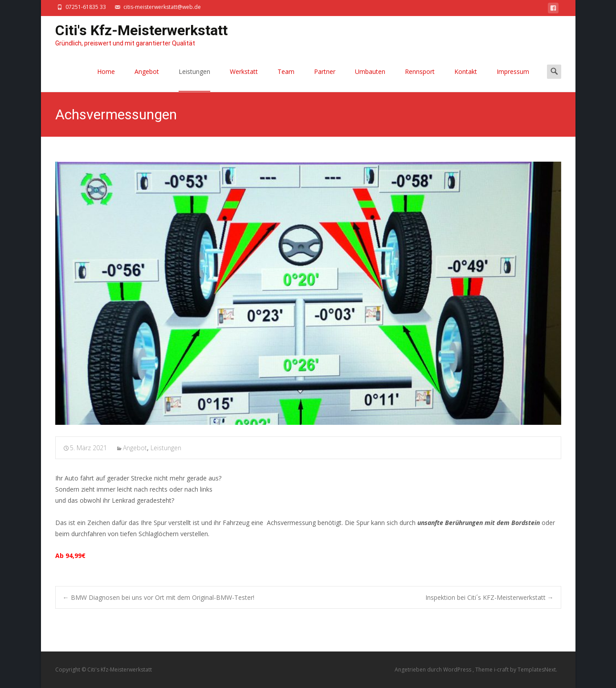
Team (286, 79)
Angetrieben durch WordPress (434, 670)
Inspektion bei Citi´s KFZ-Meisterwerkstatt (490, 597)
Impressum (513, 79)
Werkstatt (244, 79)
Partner (325, 79)
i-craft (502, 670)
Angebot (147, 79)
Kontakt (466, 79)
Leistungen (194, 79)
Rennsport (420, 79)
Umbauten (370, 79)
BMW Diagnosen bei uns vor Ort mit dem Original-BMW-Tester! (159, 597)
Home (106, 79)
